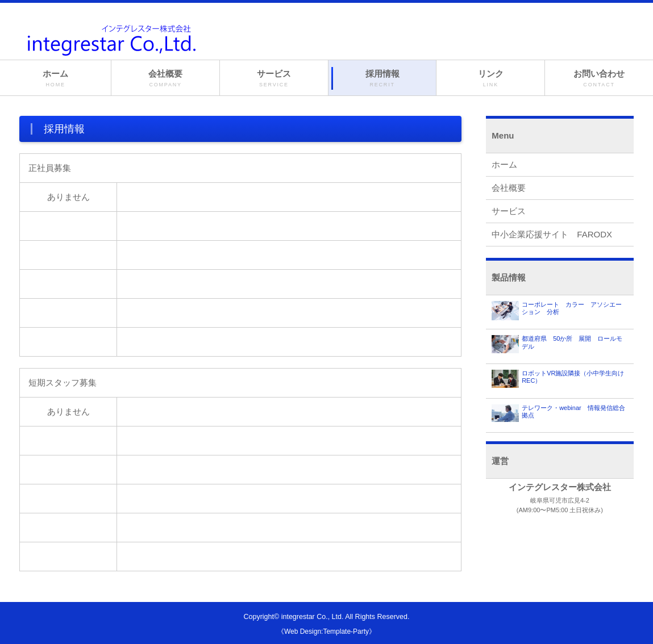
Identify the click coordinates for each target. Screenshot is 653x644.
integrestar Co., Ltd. (313, 617)
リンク (490, 79)
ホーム (55, 79)
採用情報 (382, 79)
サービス (274, 79)
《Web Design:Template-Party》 (326, 632)
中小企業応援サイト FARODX (552, 234)
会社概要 (165, 79)
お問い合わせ (599, 79)
